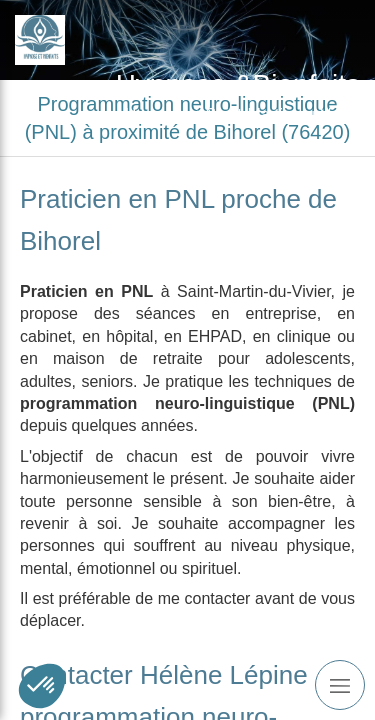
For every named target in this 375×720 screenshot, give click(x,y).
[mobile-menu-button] (340, 685)
